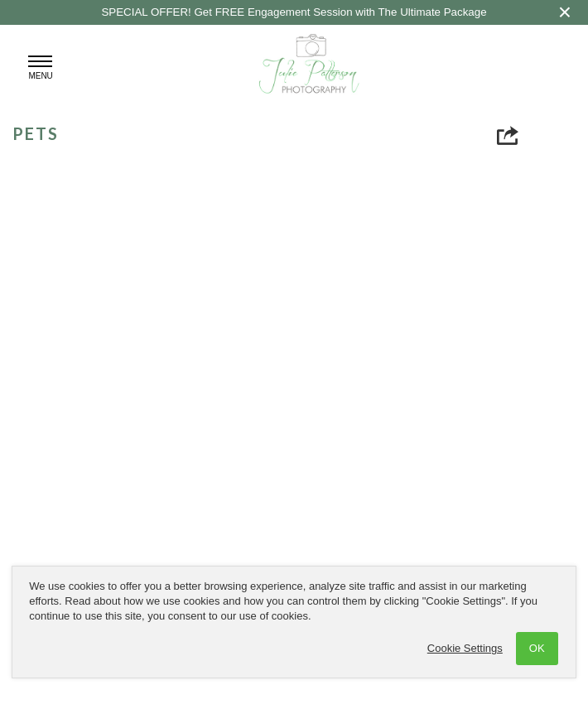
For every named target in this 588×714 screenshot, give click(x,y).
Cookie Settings (465, 648)
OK (537, 648)
